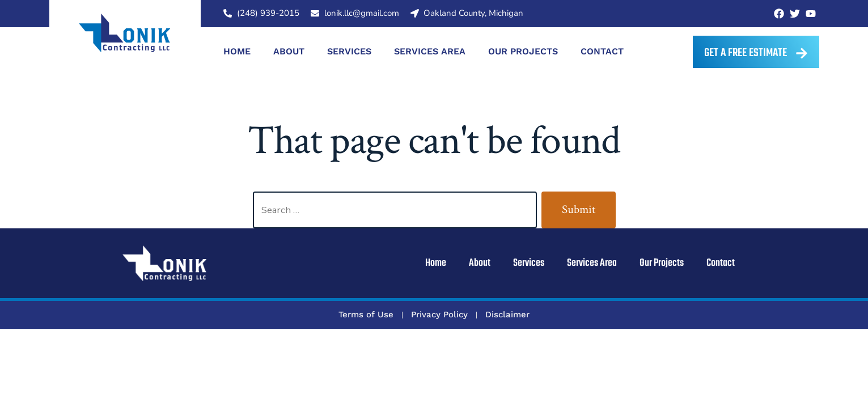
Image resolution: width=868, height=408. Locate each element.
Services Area (430, 51)
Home (237, 51)
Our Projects (523, 51)
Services (349, 51)
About (289, 51)
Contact (602, 51)
